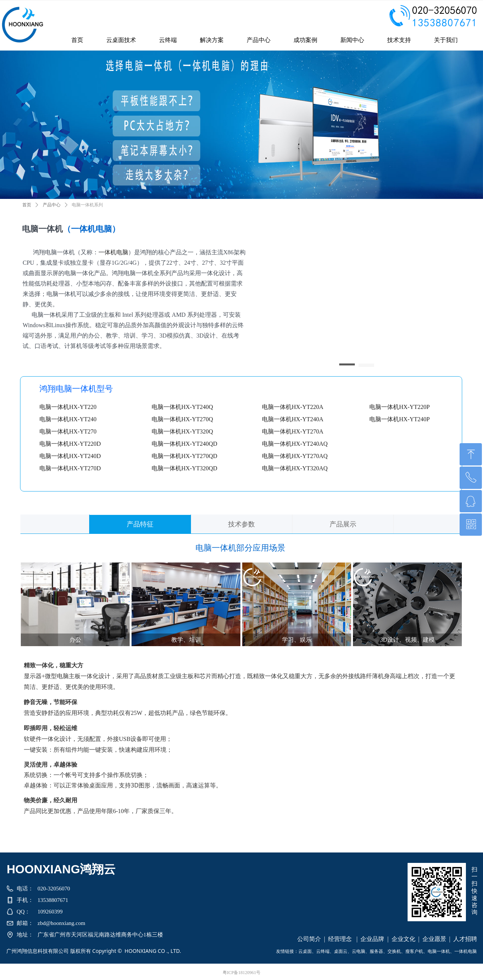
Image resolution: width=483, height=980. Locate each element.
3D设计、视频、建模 (408, 640)
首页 (27, 205)
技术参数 (241, 524)
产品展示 (343, 524)
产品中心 (52, 205)
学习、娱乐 (297, 640)
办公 (75, 640)
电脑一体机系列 (87, 205)
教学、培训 (186, 640)
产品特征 (140, 524)
